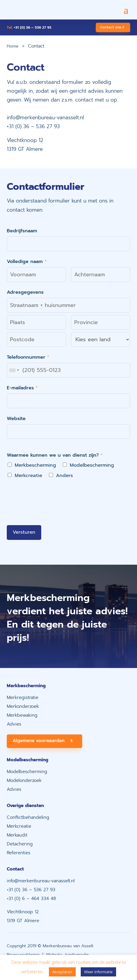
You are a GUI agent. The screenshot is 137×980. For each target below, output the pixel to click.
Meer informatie (98, 972)
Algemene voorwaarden (39, 741)
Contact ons (111, 27)
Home (13, 46)
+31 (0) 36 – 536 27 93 (29, 27)
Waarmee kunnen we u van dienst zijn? (55, 455)
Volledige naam (27, 262)
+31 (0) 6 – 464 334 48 (31, 899)
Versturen (24, 532)
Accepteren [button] (62, 972)
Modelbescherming (92, 465)
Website (16, 419)
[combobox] (14, 370)
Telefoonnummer (28, 357)
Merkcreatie (28, 476)
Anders (64, 476)
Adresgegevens (25, 292)
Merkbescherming (35, 465)
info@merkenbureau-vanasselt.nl (45, 117)
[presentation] (52, 515)
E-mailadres (22, 388)
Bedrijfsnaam (22, 231)
